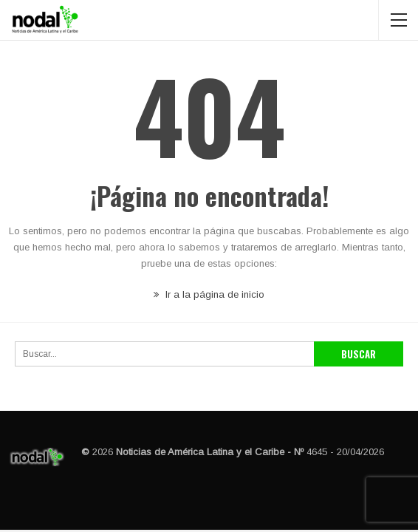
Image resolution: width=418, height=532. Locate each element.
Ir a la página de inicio (209, 294)
